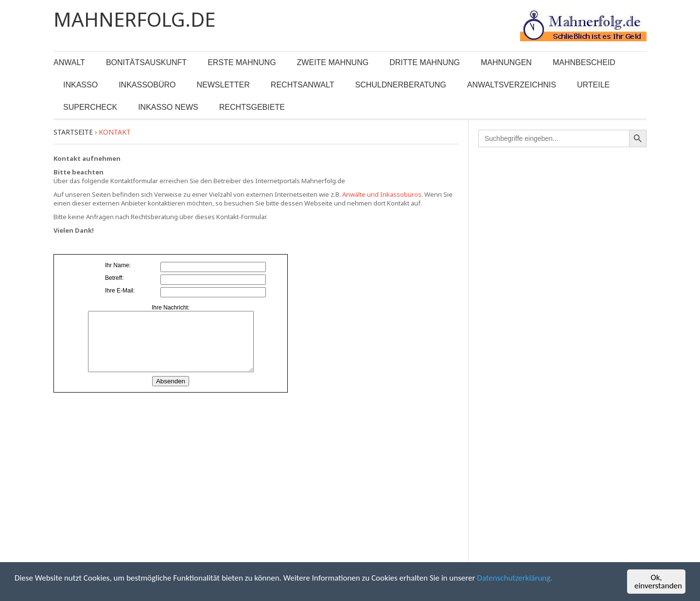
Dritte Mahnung (425, 62)
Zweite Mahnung (333, 62)
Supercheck (90, 107)
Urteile (593, 85)
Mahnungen (506, 62)
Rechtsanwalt (303, 85)
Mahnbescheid (584, 62)
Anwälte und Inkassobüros (382, 194)
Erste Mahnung (242, 62)
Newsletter (223, 85)
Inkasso (80, 85)
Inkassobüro (147, 85)
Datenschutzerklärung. (515, 578)
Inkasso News (168, 107)
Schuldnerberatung (401, 85)
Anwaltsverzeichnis (512, 85)
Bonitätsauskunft (146, 62)
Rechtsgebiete (252, 107)
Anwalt (69, 62)
